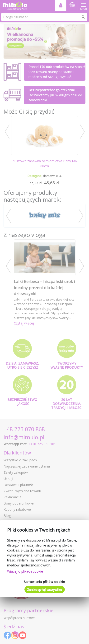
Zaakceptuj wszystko (45, 590)
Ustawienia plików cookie (44, 582)
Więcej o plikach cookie (25, 571)
